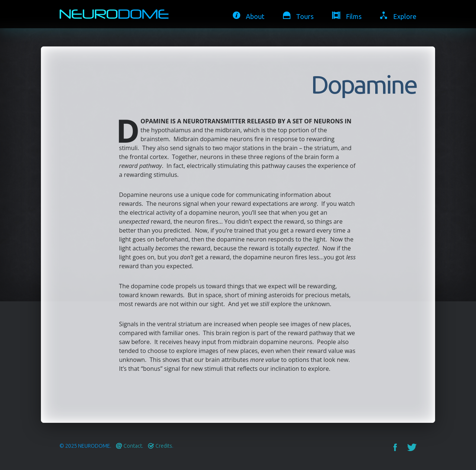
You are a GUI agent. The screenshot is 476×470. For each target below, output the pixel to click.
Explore (405, 16)
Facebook (395, 447)
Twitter (412, 447)
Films (354, 16)
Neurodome (94, 446)
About (255, 16)
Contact (133, 446)
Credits (164, 446)
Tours (305, 16)
